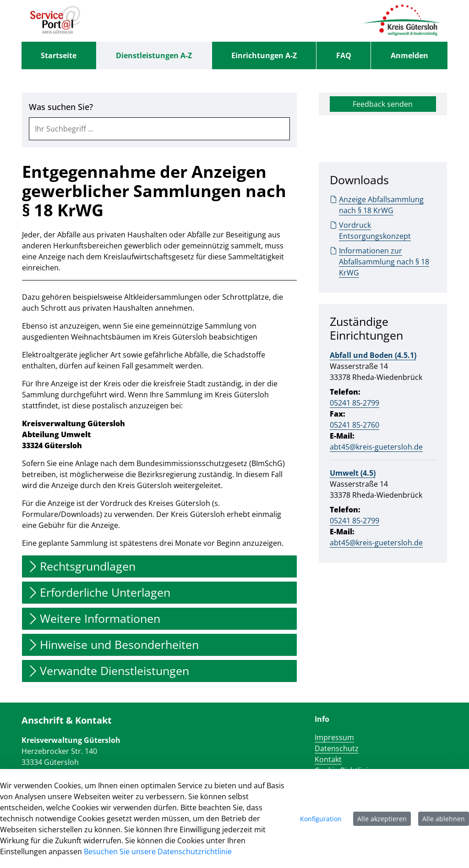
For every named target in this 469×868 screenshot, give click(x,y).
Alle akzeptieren (382, 819)
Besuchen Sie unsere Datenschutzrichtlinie (158, 852)
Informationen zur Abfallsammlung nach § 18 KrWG (379, 261)
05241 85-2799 (354, 403)
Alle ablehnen (444, 819)
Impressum (334, 737)
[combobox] (159, 129)
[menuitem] (59, 55)
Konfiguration (321, 819)
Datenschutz (337, 748)
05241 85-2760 (354, 425)
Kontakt (328, 759)
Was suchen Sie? (61, 107)
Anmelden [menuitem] (409, 55)
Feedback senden (383, 104)
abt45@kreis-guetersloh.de (376, 447)
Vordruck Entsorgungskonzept (370, 230)
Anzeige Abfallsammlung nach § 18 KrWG (377, 205)
